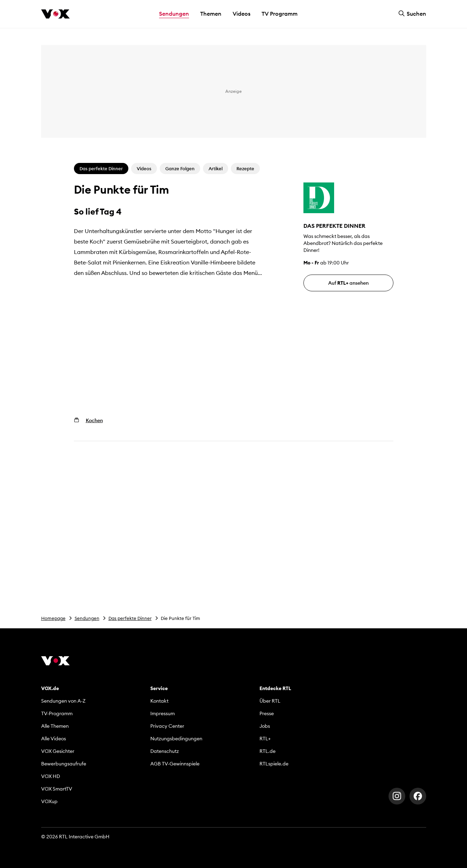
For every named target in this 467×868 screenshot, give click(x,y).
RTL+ (265, 739)
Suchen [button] (412, 14)
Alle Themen (55, 726)
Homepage (53, 618)
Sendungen (87, 618)
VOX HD (51, 776)
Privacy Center (167, 726)
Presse (267, 713)
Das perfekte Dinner (130, 618)
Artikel (216, 169)
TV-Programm (57, 713)
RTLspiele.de (274, 764)
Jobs (265, 726)
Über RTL (270, 701)
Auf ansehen (348, 283)
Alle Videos (54, 739)
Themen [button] (211, 14)
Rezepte (245, 169)
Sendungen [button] (174, 14)
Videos (242, 14)
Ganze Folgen (180, 169)
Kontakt (159, 701)
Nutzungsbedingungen (176, 739)
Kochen (94, 420)
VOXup (49, 801)
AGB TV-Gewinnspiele (175, 764)
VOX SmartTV (57, 789)
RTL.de (268, 751)
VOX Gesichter (58, 751)
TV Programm (280, 14)
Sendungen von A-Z (63, 701)
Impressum (163, 713)
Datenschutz (165, 751)
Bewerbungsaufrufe (64, 764)
